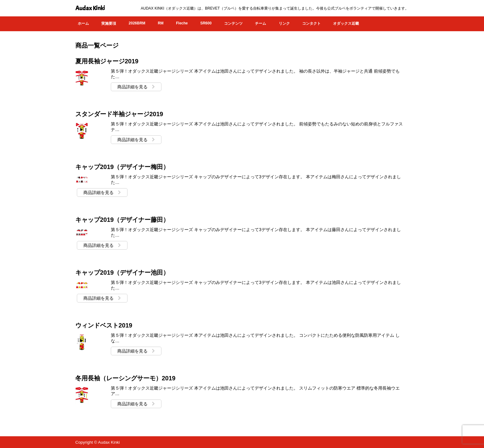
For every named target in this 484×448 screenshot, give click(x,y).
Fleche (182, 23)
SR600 (206, 23)
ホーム (83, 23)
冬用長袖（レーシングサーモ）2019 (125, 378)
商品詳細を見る (136, 87)
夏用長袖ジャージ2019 (107, 61)
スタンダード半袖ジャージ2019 (119, 114)
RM (161, 23)
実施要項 (109, 23)
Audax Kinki (90, 8)
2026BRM (137, 23)
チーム (261, 23)
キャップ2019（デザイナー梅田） (122, 167)
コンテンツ (233, 23)
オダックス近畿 (346, 23)
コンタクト (311, 23)
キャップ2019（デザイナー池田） (122, 273)
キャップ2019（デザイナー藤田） (122, 220)
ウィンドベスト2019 (104, 325)
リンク (284, 23)
